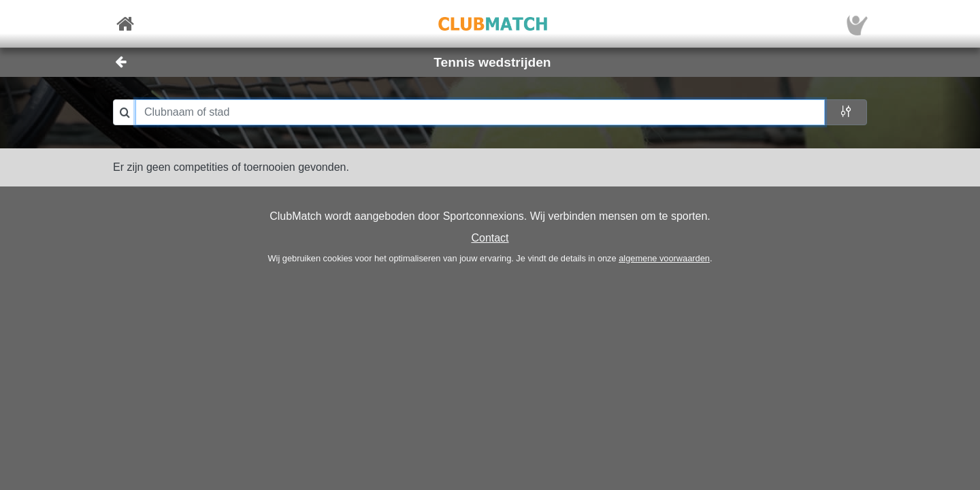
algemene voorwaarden (664, 258)
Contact (490, 238)
